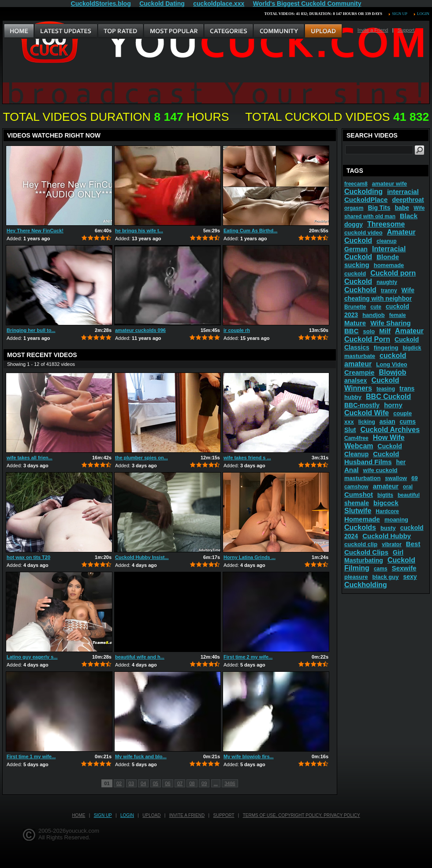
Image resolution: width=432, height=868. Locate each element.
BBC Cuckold (388, 397)
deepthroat (408, 200)
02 (119, 783)
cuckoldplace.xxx (219, 4)
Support (406, 30)
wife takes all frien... (30, 458)
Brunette (355, 307)
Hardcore (387, 511)
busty (388, 528)
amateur (386, 486)
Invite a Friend (373, 30)
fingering (386, 348)
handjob (374, 315)
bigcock (386, 503)
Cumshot (359, 494)
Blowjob (392, 372)
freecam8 (356, 184)
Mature (355, 323)
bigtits (385, 495)
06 (168, 783)
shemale (357, 503)
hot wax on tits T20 (28, 557)
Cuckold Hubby (387, 536)
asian (387, 421)
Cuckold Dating (162, 4)
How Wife (389, 438)
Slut (350, 430)
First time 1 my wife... (31, 756)
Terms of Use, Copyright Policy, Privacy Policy (302, 815)
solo (369, 331)
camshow (356, 487)
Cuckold (358, 281)
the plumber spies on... (142, 458)
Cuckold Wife (367, 413)
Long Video (392, 364)
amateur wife (389, 184)
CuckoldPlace (366, 199)
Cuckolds (360, 527)
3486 (230, 783)
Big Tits (379, 208)
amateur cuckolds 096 (140, 330)
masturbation (362, 478)
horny (393, 405)
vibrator (392, 544)
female (398, 315)
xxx (349, 422)
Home (78, 815)
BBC (352, 331)
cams (381, 569)
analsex (356, 380)
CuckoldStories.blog (101, 4)
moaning (396, 520)
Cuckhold (360, 290)
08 (192, 783)
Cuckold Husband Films (372, 458)
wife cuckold (380, 470)
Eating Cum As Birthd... (250, 231)
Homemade (362, 519)
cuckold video (363, 233)
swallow (396, 478)
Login (423, 14)
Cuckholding (366, 585)
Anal (352, 470)
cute (376, 307)
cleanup (386, 241)
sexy (410, 577)
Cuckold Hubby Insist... (142, 557)
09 (204, 783)
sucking (357, 265)
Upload (151, 815)
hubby (353, 397)
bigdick (412, 348)
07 (180, 783)
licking (367, 422)
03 (131, 783)
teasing (386, 389)
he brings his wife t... (139, 231)
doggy (354, 224)
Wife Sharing (391, 323)
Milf (385, 331)
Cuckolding (363, 192)
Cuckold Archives (390, 430)
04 (143, 783)
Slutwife (358, 511)
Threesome (386, 224)
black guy (386, 577)
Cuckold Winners (372, 384)
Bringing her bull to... (31, 330)
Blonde (388, 257)
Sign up (399, 14)
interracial (403, 192)
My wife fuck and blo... (141, 756)
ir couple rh (237, 330)
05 (156, 783)
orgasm (354, 208)
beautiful (409, 495)
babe (402, 208)
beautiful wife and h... (140, 657)
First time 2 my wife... (248, 657)
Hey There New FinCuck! (35, 231)
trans (407, 388)
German (356, 249)
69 (414, 478)
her (401, 462)
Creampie (359, 372)
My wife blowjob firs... (249, 756)
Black (409, 216)
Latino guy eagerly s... (32, 657)
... (216, 783)
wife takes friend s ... (247, 458)
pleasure (356, 577)
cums (408, 421)
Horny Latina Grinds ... (250, 557)
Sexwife (404, 568)
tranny (389, 291)
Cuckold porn (393, 273)
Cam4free (356, 438)
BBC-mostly (362, 405)
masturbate (360, 356)
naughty (387, 282)
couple (402, 413)
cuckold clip (361, 544)
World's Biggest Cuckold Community (307, 4)
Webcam (359, 446)
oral (408, 487)
